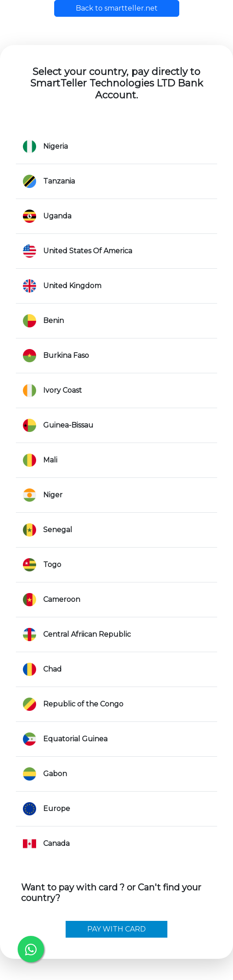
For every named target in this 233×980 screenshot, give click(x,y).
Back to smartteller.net (117, 8)
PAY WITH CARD (116, 929)
